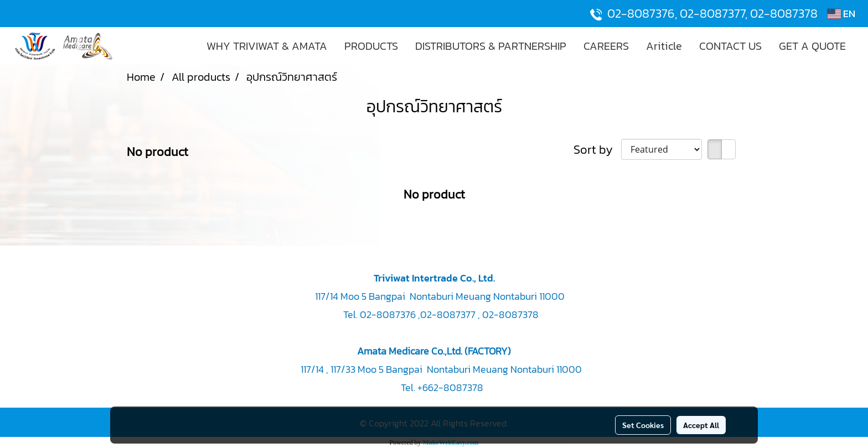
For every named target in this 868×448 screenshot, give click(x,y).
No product (157, 152)
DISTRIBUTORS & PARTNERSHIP (491, 46)
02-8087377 (712, 14)
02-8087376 (641, 14)
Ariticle (664, 46)
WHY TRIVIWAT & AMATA (267, 46)
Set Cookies (643, 425)
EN (841, 14)
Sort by (597, 150)
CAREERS (606, 46)
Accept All (701, 425)
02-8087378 (784, 14)
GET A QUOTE (812, 46)
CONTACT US (730, 46)
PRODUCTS (371, 46)
